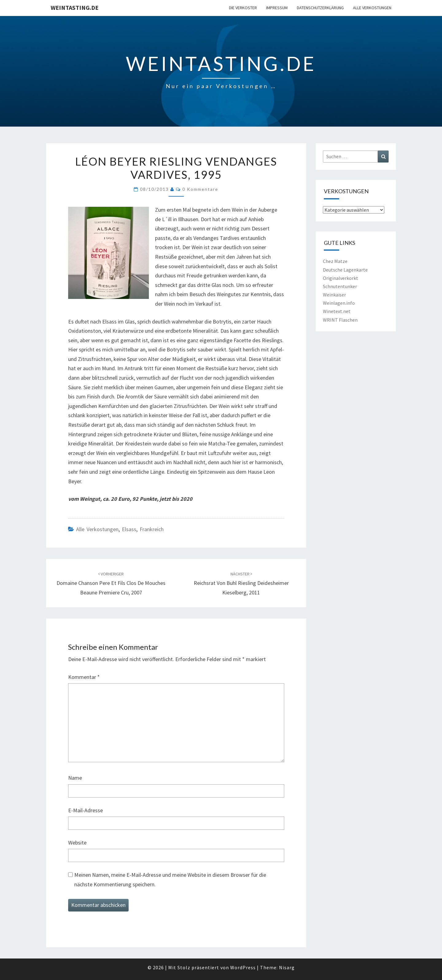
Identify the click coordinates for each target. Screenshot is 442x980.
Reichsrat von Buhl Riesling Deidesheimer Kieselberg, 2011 (241, 583)
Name (75, 778)
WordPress (243, 967)
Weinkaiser (334, 295)
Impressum (277, 8)
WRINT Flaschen (340, 320)
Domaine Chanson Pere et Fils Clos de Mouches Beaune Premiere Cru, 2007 (111, 583)
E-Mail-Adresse (85, 810)
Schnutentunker (340, 286)
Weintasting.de (75, 8)
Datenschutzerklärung (320, 8)
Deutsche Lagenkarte (345, 270)
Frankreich (152, 529)
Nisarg (287, 967)
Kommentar (84, 677)
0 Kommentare (200, 189)
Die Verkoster (243, 8)
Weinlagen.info (339, 303)
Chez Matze (335, 261)
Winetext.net (337, 311)
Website (77, 843)
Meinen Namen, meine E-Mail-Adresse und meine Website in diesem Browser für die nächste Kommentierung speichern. (170, 880)
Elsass (129, 529)
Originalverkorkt (341, 278)
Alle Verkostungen (372, 8)
